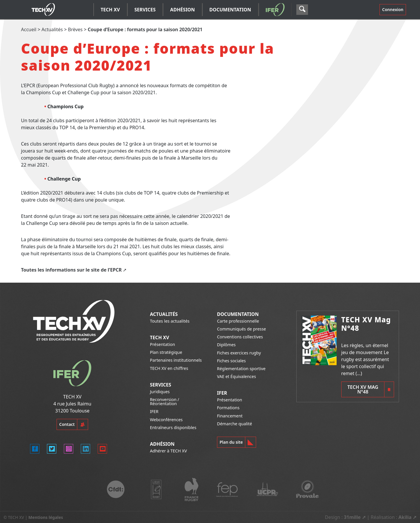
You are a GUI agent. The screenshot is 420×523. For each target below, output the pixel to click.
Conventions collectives (240, 337)
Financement (230, 416)
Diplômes (226, 345)
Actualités (52, 29)
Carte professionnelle (238, 321)
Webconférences (166, 420)
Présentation (162, 344)
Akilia (405, 517)
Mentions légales (46, 517)
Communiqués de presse (242, 329)
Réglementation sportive (241, 369)
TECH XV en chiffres (169, 368)
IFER (154, 411)
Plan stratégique (166, 352)
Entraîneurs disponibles (173, 427)
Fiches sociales (231, 361)
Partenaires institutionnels (176, 360)
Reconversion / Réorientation (164, 402)
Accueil (29, 29)
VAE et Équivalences (237, 376)
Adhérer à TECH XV (168, 451)
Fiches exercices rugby (239, 353)
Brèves (75, 29)
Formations (228, 408)
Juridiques (160, 392)
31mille (352, 517)
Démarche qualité (235, 424)
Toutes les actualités (170, 321)
